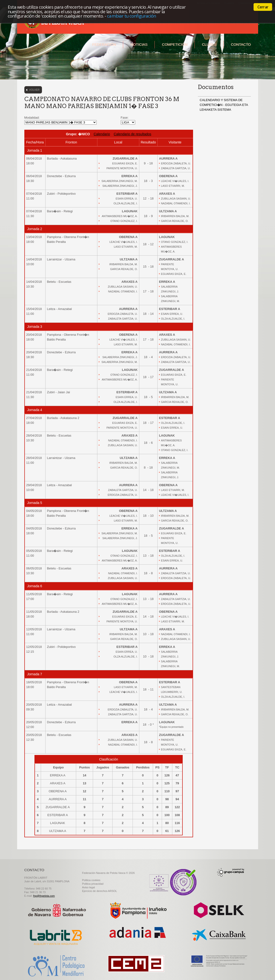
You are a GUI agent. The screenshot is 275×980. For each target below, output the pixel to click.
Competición (175, 44)
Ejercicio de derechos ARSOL (100, 891)
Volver (34, 90)
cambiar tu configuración (131, 16)
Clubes (209, 44)
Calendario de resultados (133, 134)
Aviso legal (89, 887)
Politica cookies (91, 880)
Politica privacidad (93, 884)
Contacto (241, 44)
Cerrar (263, 7)
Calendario (102, 134)
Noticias (139, 44)
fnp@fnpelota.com (44, 896)
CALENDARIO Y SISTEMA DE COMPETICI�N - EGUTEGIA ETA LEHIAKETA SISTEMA (224, 105)
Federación (104, 44)
